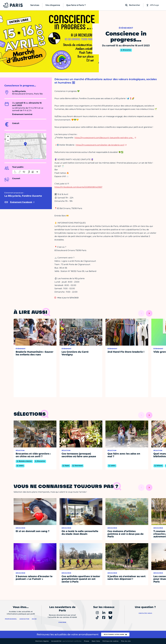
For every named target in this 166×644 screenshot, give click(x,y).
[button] (25, 144)
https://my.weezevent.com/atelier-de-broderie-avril (100, 145)
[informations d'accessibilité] (26, 172)
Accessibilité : (66, 641)
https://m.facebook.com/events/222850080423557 (78, 187)
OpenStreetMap (37, 158)
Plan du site (126, 641)
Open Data (96, 641)
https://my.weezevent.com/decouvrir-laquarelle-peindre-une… (104, 138)
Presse (87, 641)
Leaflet (25, 158)
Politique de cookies (111, 641)
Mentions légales (42, 641)
